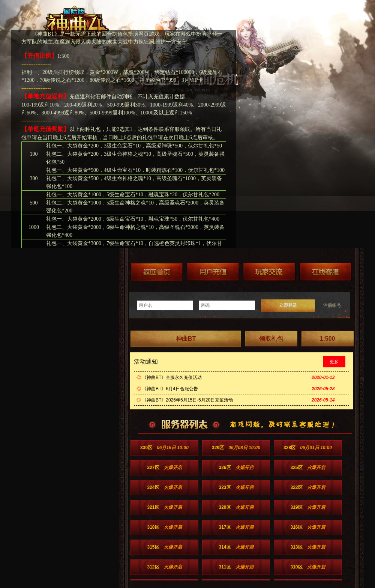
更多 (334, 362)
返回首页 (157, 272)
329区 (236, 448)
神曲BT (186, 339)
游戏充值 (213, 272)
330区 (164, 448)
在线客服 (325, 272)
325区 (307, 468)
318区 (164, 527)
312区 (164, 567)
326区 (236, 468)
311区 (236, 567)
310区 (307, 567)
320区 (236, 507)
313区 (307, 547)
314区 (236, 547)
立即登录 (288, 305)
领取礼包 (271, 339)
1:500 (328, 339)
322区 (307, 487)
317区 (236, 527)
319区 (307, 507)
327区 (164, 468)
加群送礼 (269, 272)
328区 (308, 448)
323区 (236, 487)
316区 (307, 527)
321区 (164, 507)
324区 (164, 487)
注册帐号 (332, 305)
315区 (164, 547)
